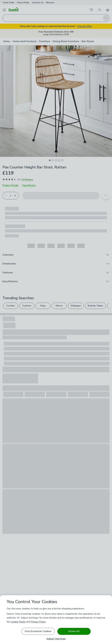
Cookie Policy (18, 622)
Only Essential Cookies (38, 631)
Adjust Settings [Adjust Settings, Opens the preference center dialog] (56, 639)
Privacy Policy (38, 622)
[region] (56, 620)
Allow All (74, 631)
